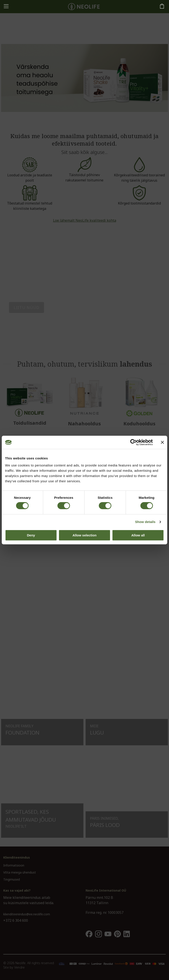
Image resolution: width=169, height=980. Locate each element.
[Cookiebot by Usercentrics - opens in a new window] (133, 442)
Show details (145, 522)
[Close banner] (162, 442)
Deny (31, 535)
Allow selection (84, 535)
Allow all (138, 535)
